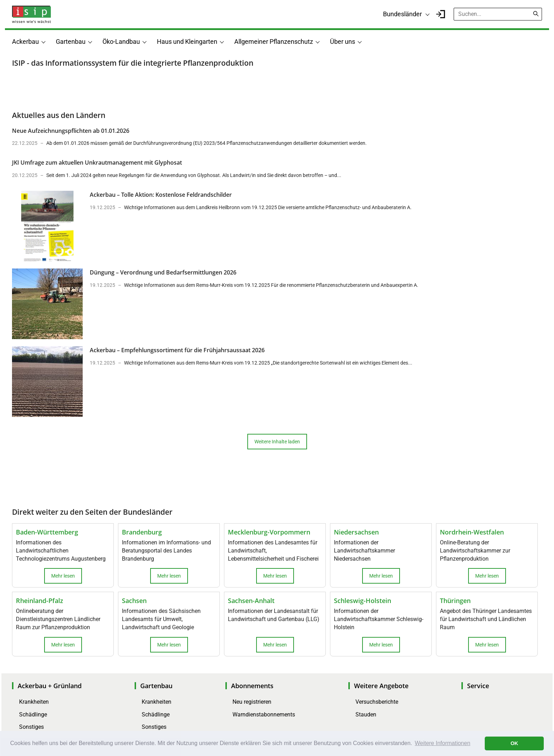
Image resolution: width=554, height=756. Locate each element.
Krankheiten (34, 702)
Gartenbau (71, 42)
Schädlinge (33, 714)
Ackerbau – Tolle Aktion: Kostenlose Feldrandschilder (161, 195)
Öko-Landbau (121, 42)
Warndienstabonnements (264, 714)
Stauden (366, 714)
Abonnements (252, 686)
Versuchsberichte (377, 702)
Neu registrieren (252, 702)
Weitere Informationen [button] (443, 743)
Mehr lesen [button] (63, 576)
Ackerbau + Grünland (50, 686)
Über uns (343, 42)
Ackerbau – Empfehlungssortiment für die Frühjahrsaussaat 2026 (177, 350)
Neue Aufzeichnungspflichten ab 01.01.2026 (71, 131)
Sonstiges (31, 727)
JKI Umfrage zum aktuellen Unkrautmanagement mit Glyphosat (97, 163)
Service (478, 686)
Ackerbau (25, 42)
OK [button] (514, 743)
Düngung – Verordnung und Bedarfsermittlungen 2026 (163, 272)
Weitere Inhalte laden (277, 442)
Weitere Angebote (381, 686)
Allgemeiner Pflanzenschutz (274, 42)
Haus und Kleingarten (187, 42)
